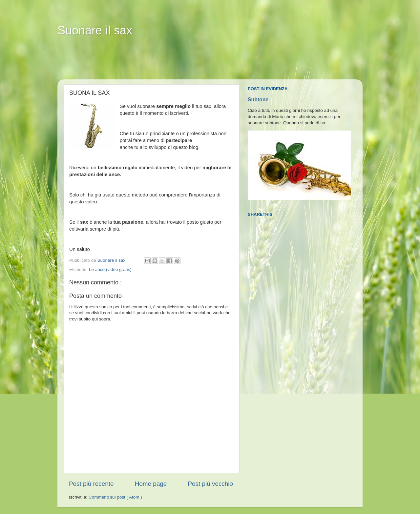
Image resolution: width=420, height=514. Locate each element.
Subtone (258, 100)
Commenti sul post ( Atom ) (115, 497)
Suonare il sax (95, 30)
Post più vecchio (210, 484)
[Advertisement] (183, 63)
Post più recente (91, 484)
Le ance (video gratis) (110, 269)
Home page (151, 484)
